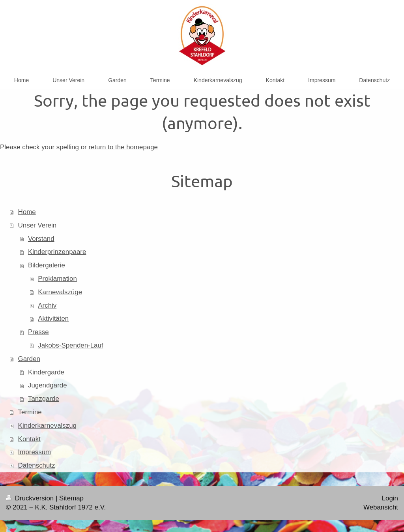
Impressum (35, 452)
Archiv (47, 305)
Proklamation (57, 279)
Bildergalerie (47, 265)
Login (390, 498)
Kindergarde (46, 372)
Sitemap (71, 498)
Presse (38, 332)
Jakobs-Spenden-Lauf (70, 345)
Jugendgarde (48, 385)
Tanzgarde (44, 399)
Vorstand (41, 239)
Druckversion (31, 498)
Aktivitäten (53, 319)
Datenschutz (37, 465)
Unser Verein (37, 225)
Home (27, 212)
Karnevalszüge (60, 292)
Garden (29, 359)
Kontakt (29, 439)
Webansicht (381, 507)
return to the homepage (123, 147)
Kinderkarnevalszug (47, 426)
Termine (30, 412)
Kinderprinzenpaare (57, 252)
